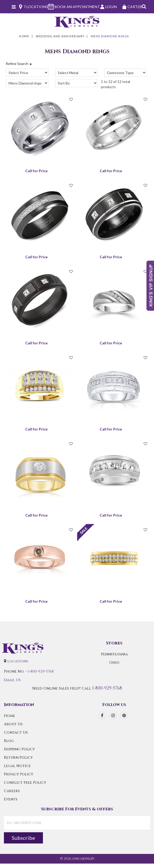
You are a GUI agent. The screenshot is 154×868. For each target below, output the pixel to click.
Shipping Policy (19, 749)
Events (11, 799)
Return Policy (18, 758)
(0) (132, 7)
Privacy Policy (19, 774)
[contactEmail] (77, 823)
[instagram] (113, 716)
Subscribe (23, 838)
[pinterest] (124, 716)
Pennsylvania (114, 654)
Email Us (12, 680)
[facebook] (102, 716)
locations (18, 661)
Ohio (114, 663)
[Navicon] (14, 7)
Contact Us (16, 732)
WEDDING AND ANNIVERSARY (60, 36)
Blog (9, 741)
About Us (13, 724)
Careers (12, 791)
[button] (144, 7)
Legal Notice (17, 766)
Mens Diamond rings (110, 36)
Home (24, 36)
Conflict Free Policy (25, 783)
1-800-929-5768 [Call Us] (41, 671)
